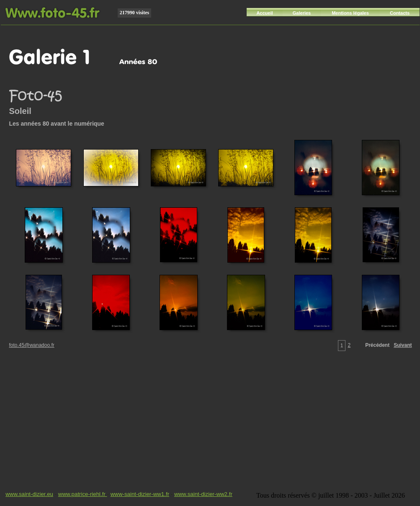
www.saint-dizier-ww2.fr (203, 494)
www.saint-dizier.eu (29, 494)
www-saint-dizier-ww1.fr (140, 494)
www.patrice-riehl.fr (83, 494)
